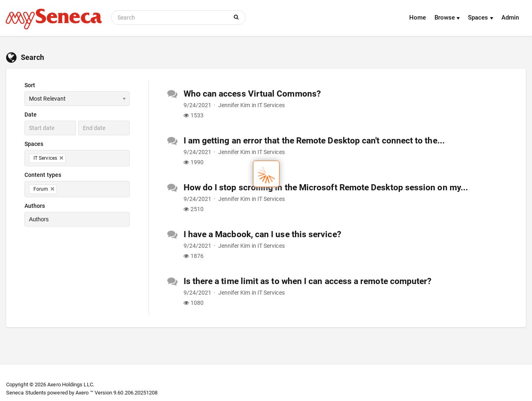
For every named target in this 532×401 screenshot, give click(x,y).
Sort (30, 85)
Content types (43, 175)
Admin (510, 18)
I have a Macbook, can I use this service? (262, 234)
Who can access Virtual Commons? (252, 94)
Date (31, 115)
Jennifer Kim (234, 105)
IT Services (271, 105)
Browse (447, 18)
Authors (35, 206)
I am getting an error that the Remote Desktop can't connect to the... (314, 141)
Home (418, 18)
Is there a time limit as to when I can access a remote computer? (308, 281)
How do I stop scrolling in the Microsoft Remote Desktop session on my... (326, 187)
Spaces (481, 18)
